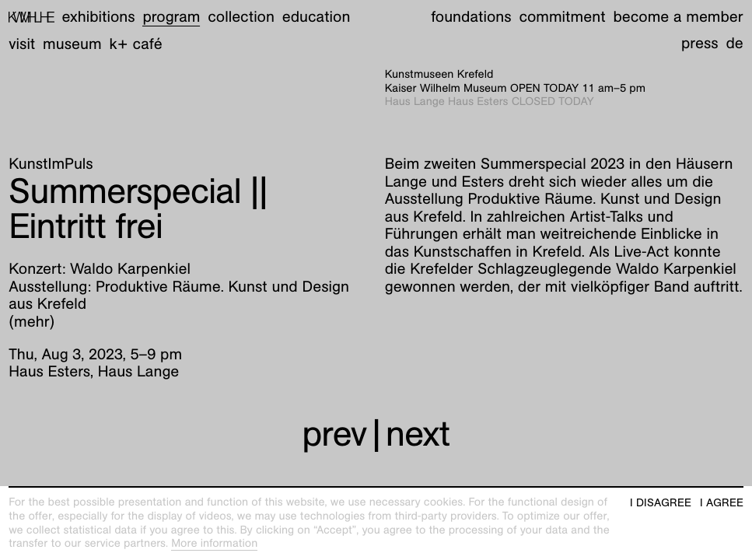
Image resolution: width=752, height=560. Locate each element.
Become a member (678, 17)
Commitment (562, 17)
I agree (722, 503)
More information (214, 544)
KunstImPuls (51, 164)
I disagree (661, 503)
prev (334, 433)
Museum (72, 44)
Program (171, 17)
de (734, 44)
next (418, 433)
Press (700, 44)
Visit (22, 44)
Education (317, 17)
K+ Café (135, 44)
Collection (241, 17)
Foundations (471, 17)
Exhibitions (99, 17)
